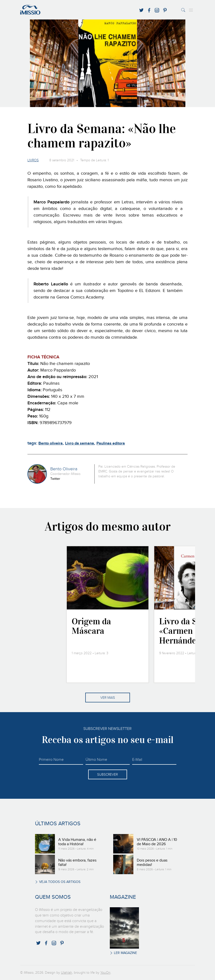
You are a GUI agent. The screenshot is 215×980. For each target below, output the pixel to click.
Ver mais (108, 698)
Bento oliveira (51, 443)
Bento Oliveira (64, 469)
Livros (33, 160)
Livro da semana (80, 443)
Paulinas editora (111, 443)
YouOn (105, 973)
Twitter (55, 479)
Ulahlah (67, 973)
